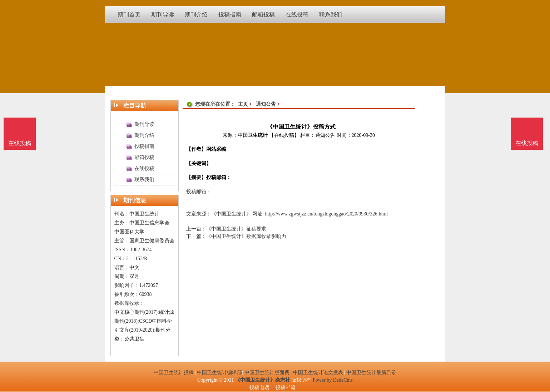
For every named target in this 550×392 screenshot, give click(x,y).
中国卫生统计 (253, 135)
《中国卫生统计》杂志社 (263, 380)
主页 (243, 104)
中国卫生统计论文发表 (318, 373)
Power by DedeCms (333, 380)
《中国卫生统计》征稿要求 (236, 229)
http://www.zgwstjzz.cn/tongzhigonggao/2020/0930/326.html (326, 214)
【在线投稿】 (284, 135)
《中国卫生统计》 (231, 214)
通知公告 (266, 104)
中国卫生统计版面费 (267, 373)
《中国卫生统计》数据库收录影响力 (246, 236)
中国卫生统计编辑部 (219, 373)
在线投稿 (527, 143)
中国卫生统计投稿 (174, 373)
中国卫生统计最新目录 (371, 373)
